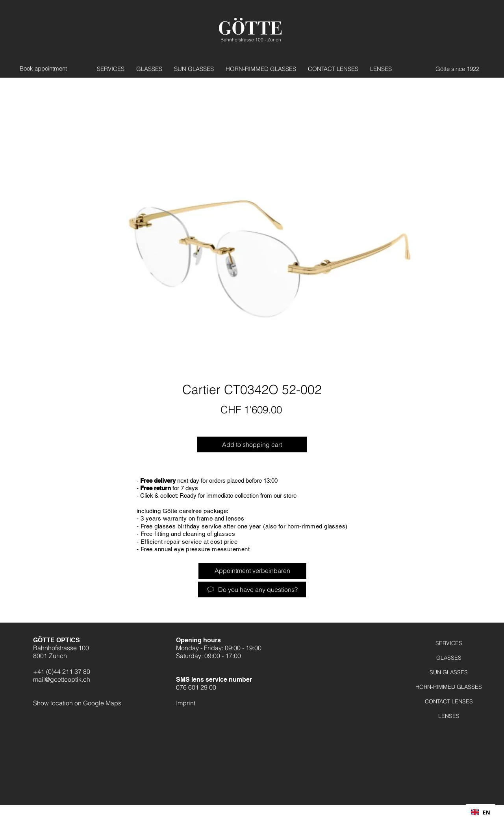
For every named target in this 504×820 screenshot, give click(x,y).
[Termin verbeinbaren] (252, 571)
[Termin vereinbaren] (46, 68)
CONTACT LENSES (449, 701)
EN (481, 812)
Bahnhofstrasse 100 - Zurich (251, 40)
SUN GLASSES (449, 672)
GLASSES (449, 658)
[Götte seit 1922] (453, 69)
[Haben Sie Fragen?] (252, 589)
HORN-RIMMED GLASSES (449, 687)
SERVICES (449, 643)
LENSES (449, 716)
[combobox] (481, 812)
